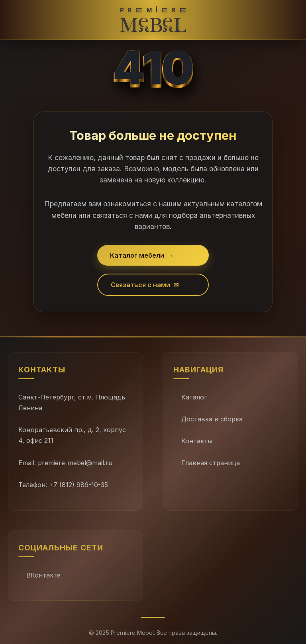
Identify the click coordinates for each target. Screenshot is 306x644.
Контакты (197, 441)
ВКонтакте (43, 575)
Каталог (194, 397)
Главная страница (211, 463)
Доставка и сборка (212, 419)
